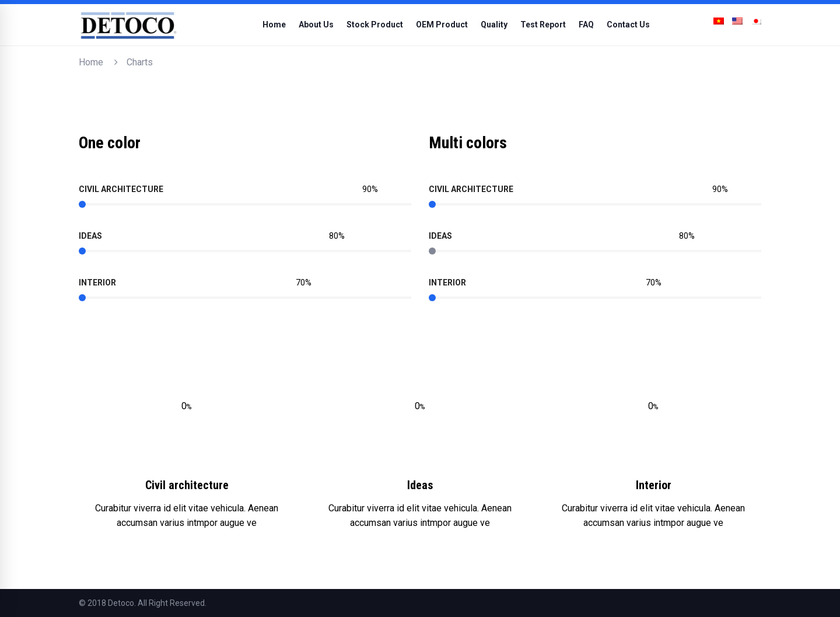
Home (91, 62)
